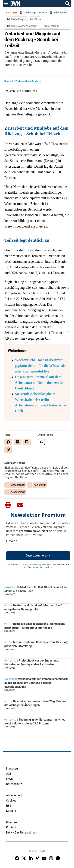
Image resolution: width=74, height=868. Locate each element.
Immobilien (11, 679)
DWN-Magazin (19, 19)
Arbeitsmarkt (18, 492)
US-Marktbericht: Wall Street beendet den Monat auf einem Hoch (36, 589)
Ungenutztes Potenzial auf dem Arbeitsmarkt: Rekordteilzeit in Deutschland (39, 383)
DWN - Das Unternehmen (22, 833)
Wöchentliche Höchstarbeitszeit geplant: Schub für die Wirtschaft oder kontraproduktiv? (40, 366)
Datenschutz (14, 784)
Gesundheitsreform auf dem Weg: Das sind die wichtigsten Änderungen (36, 703)
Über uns (12, 822)
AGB (54, 565)
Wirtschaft (11, 661)
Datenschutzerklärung (31, 565)
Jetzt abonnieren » (38, 556)
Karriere (11, 811)
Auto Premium (52, 26)
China (38, 19)
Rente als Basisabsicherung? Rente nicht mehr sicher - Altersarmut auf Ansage (35, 626)
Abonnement (14, 795)
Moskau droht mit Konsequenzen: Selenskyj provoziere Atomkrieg (36, 644)
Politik (8, 606)
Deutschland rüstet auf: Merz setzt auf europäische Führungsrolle (33, 607)
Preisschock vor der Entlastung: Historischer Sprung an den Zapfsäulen (32, 662)
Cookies (11, 801)
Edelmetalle (60, 13)
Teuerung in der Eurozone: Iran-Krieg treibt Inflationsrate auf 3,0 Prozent (35, 722)
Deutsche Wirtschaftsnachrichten (23, 81)
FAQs (9, 779)
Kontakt (11, 827)
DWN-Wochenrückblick (24, 26)
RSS (9, 806)
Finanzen (10, 587)
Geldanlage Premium (35, 13)
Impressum (13, 769)
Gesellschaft (18, 485)
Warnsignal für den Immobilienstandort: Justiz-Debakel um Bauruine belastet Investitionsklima (36, 683)
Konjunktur (40, 485)
